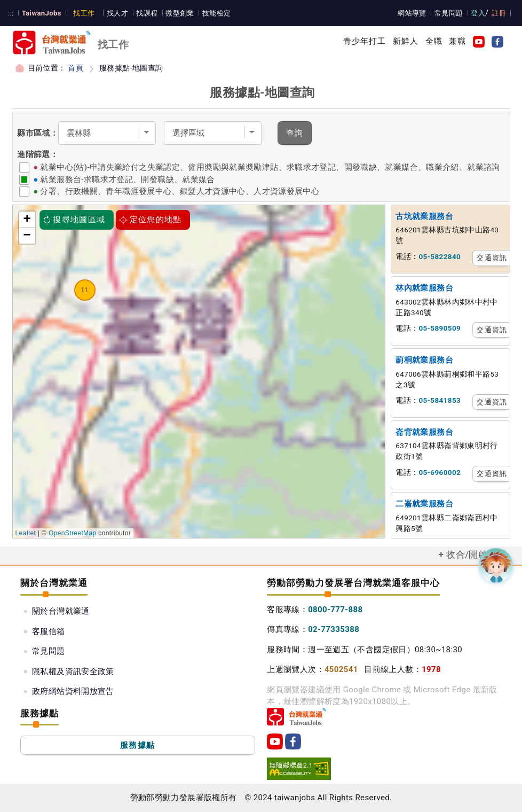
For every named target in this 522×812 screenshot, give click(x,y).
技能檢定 (217, 13)
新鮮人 (406, 41)
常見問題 (449, 13)
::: (11, 13)
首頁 (76, 68)
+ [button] (27, 220)
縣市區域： (38, 133)
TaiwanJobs (42, 13)
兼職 (457, 41)
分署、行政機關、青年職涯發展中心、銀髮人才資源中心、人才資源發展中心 (180, 191)
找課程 (147, 13)
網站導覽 (412, 13)
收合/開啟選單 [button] (476, 555)
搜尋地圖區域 (74, 220)
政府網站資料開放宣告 (73, 691)
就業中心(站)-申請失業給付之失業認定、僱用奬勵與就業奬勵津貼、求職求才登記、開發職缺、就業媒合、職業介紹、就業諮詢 (270, 167)
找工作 (84, 13)
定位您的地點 (151, 220)
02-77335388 (334, 629)
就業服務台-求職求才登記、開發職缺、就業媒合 (127, 179)
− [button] (27, 236)
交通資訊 (491, 258)
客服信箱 (49, 631)
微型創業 (180, 13)
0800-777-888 (335, 610)
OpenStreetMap (73, 533)
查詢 (295, 133)
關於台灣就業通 (61, 611)
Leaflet (26, 533)
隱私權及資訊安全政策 (73, 672)
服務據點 (137, 745)
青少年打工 (365, 41)
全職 (434, 41)
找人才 (117, 13)
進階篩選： (38, 154)
